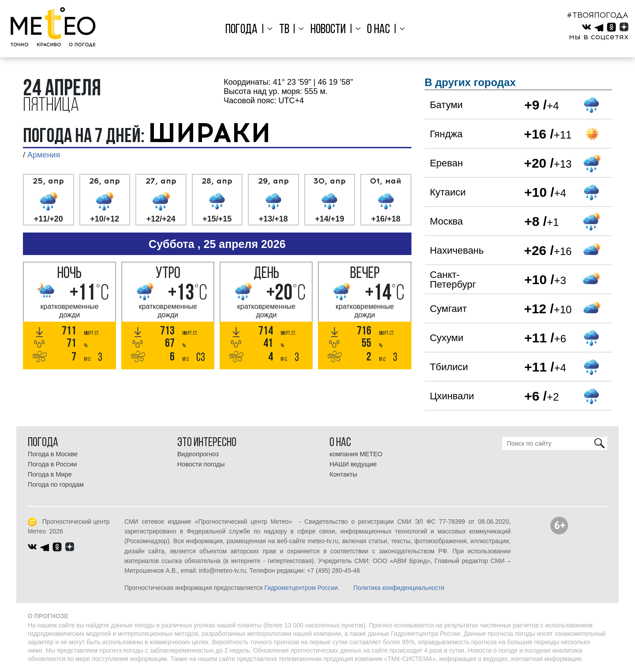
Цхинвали (452, 396)
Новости (328, 30)
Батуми (446, 105)
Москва (446, 221)
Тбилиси (449, 367)
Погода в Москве (53, 454)
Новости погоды (201, 464)
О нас (376, 30)
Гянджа (446, 134)
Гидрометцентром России (301, 588)
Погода (246, 30)
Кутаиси (448, 192)
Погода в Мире (50, 474)
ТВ (286, 30)
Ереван (446, 163)
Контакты (343, 474)
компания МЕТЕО (356, 454)
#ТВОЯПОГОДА (598, 15)
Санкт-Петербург (453, 280)
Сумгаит (448, 309)
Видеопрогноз (198, 454)
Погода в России (52, 464)
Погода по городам (56, 484)
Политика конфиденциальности (399, 588)
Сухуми (447, 338)
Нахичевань (457, 250)
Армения (44, 155)
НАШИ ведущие (353, 464)
